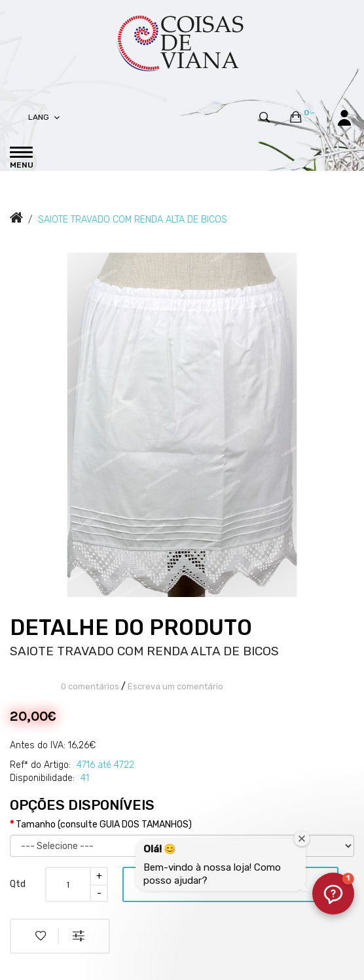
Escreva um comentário (175, 686)
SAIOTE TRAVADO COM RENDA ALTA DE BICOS (133, 220)
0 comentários (90, 686)
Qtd (18, 884)
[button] (333, 894)
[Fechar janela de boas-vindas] (302, 839)
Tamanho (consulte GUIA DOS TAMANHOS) (104, 825)
